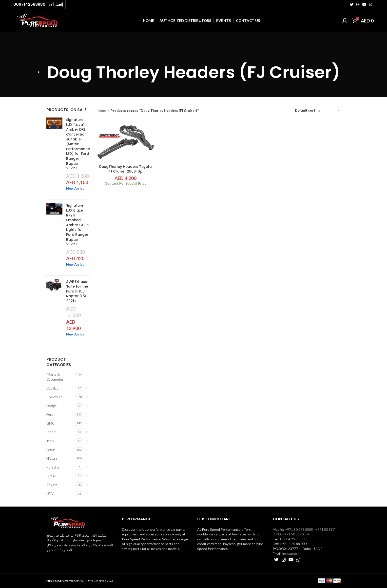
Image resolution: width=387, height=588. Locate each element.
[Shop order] (318, 111)
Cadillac (52, 388)
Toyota (52, 485)
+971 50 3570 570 (296, 534)
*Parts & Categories (55, 377)
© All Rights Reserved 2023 (80, 581)
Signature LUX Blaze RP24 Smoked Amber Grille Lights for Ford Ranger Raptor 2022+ (77, 225)
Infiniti (51, 432)
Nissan (52, 458)
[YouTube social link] (364, 4)
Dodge (52, 406)
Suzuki (51, 476)
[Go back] (41, 72)
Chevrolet (54, 397)
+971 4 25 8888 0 (293, 539)
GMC (50, 423)
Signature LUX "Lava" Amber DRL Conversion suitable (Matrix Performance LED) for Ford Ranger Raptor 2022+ (78, 144)
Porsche (53, 467)
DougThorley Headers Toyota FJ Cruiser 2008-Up (125, 169)
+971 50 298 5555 (299, 529)
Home (102, 110)
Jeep (50, 441)
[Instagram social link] (358, 4)
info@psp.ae (292, 554)
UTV (50, 494)
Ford (50, 414)
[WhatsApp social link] (371, 4)
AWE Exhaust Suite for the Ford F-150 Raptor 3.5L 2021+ (77, 291)
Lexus (51, 450)
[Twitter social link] (352, 4)
